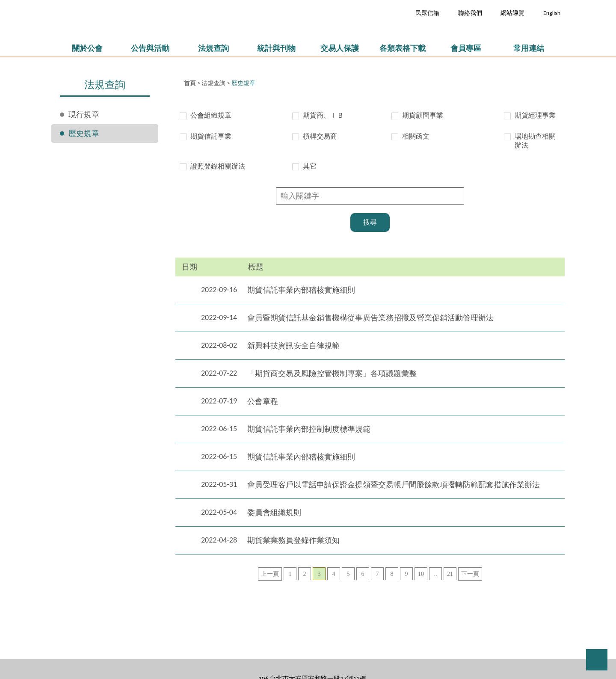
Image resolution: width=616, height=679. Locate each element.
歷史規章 (84, 133)
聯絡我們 (470, 13)
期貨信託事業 (211, 136)
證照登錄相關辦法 (218, 166)
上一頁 (270, 574)
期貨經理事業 (535, 115)
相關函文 (416, 136)
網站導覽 (512, 13)
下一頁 (470, 574)
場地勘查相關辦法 (535, 141)
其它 (310, 166)
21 (450, 574)
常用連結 (529, 48)
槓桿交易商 (320, 136)
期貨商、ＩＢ (323, 115)
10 (421, 574)
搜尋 (370, 222)
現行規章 (84, 115)
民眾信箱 (427, 13)
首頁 (190, 83)
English (552, 13)
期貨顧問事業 (423, 115)
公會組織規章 (211, 115)
